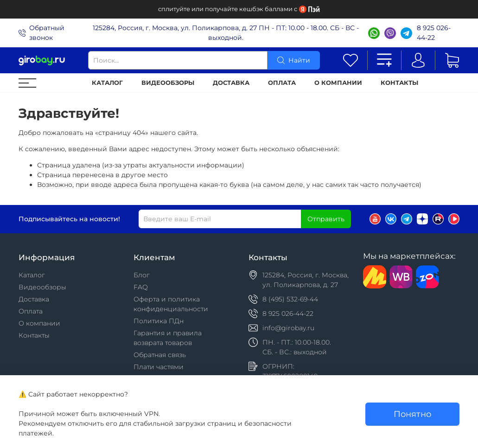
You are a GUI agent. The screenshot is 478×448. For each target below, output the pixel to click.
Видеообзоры (168, 83)
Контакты (399, 83)
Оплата (282, 83)
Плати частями (159, 367)
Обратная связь (160, 355)
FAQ (141, 287)
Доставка (231, 83)
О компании (338, 83)
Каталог (107, 83)
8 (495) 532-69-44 (290, 299)
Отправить (326, 219)
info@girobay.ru (288, 328)
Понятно (412, 414)
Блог (142, 275)
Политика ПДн (159, 321)
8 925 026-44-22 (434, 33)
